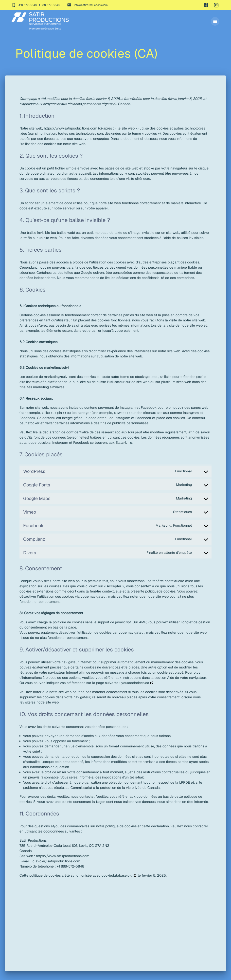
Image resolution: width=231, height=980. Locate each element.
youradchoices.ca (135, 692)
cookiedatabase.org (117, 885)
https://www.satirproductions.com (71, 137)
